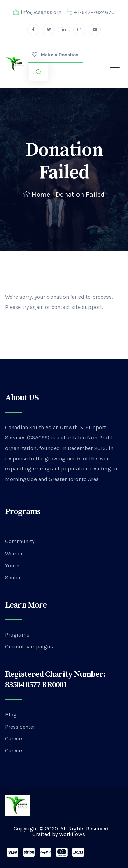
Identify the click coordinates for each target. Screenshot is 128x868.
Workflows (72, 834)
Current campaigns (29, 647)
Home (37, 194)
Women (14, 553)
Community (20, 541)
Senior (13, 577)
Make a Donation (55, 55)
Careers (14, 739)
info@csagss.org (38, 12)
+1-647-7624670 (91, 12)
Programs (17, 635)
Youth (12, 565)
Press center (20, 727)
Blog (11, 714)
